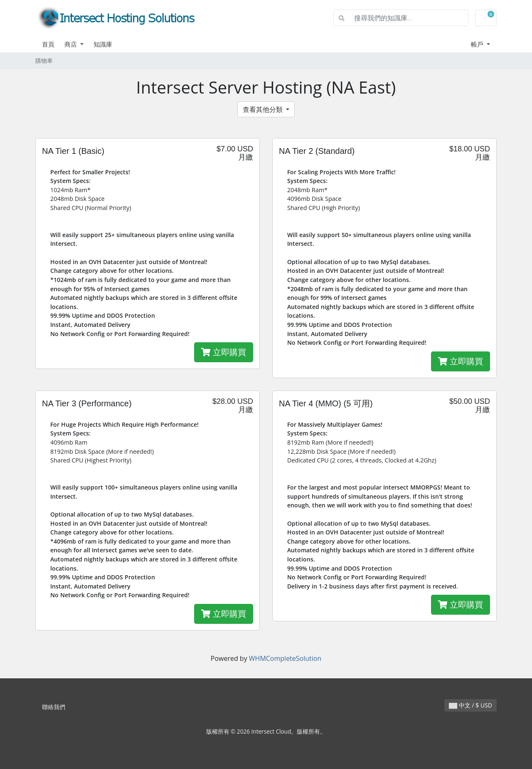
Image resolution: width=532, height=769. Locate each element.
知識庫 (103, 44)
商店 (71, 44)
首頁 (48, 44)
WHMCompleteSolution (285, 658)
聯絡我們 (54, 707)
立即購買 (224, 352)
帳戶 (478, 44)
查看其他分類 (264, 109)
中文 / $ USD (470, 705)
